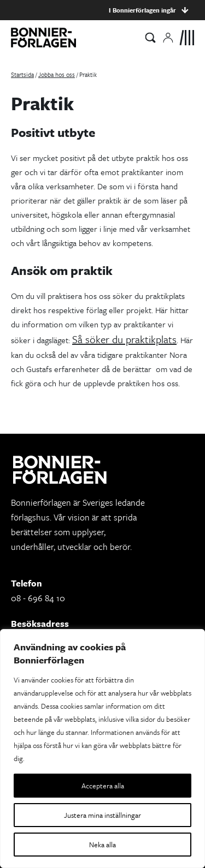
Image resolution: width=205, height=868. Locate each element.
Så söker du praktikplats (124, 339)
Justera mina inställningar (102, 815)
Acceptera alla (103, 786)
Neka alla (102, 845)
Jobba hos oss (57, 74)
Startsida (22, 74)
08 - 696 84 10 (38, 598)
